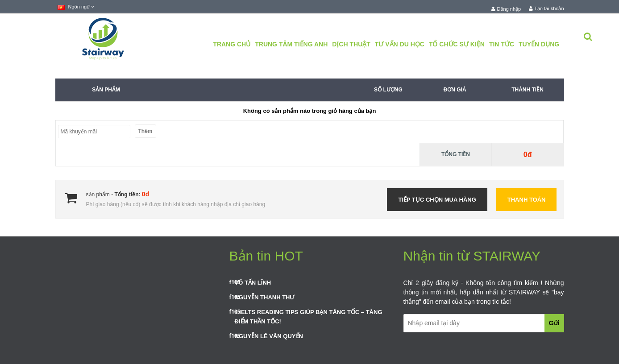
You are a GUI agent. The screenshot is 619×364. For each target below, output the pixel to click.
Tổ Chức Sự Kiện (457, 44)
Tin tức (502, 44)
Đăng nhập (506, 9)
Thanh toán (527, 200)
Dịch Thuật (351, 44)
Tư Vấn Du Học (400, 44)
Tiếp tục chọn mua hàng (437, 200)
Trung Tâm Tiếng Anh (291, 44)
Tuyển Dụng (539, 44)
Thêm (145, 131)
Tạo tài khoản (546, 8)
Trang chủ (232, 44)
